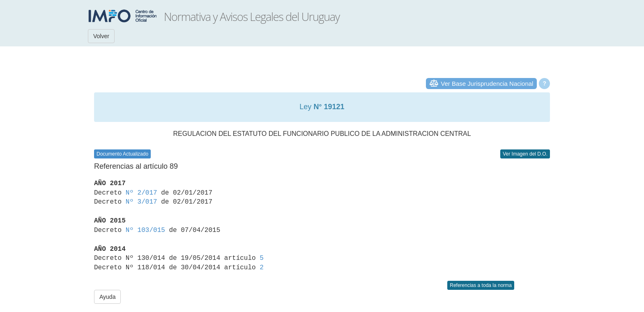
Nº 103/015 (145, 230)
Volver (101, 36)
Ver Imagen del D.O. (525, 154)
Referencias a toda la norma (481, 285)
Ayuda (107, 297)
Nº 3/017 (141, 202)
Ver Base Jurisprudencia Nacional (487, 84)
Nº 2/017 (141, 193)
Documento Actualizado (122, 154)
